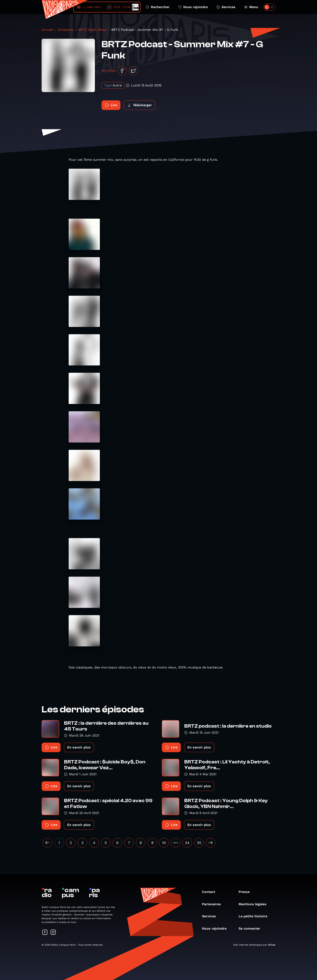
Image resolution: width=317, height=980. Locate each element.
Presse (246, 892)
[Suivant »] (211, 843)
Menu (251, 7)
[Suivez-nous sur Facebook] (45, 933)
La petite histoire (255, 916)
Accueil (48, 30)
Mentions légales (255, 904)
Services (226, 7)
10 (164, 843)
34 (187, 843)
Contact (211, 892)
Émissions (66, 30)
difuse (272, 945)
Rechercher (158, 7)
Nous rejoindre (193, 7)
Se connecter (251, 928)
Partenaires (214, 904)
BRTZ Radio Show (93, 30)
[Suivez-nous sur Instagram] (53, 933)
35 (199, 843)
